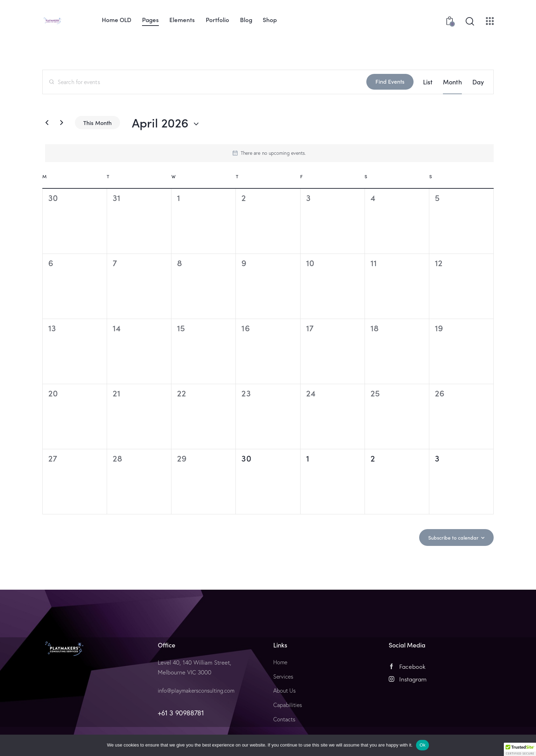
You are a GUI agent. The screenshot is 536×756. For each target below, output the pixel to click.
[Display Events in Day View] (478, 82)
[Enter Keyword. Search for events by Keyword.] (204, 82)
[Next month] (62, 123)
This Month (97, 123)
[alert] (269, 153)
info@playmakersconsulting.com (199, 690)
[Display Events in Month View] (452, 82)
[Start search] (470, 22)
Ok (422, 745)
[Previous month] (47, 123)
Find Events (390, 81)
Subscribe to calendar (451, 537)
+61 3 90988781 (181, 713)
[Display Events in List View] (428, 82)
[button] (520, 749)
